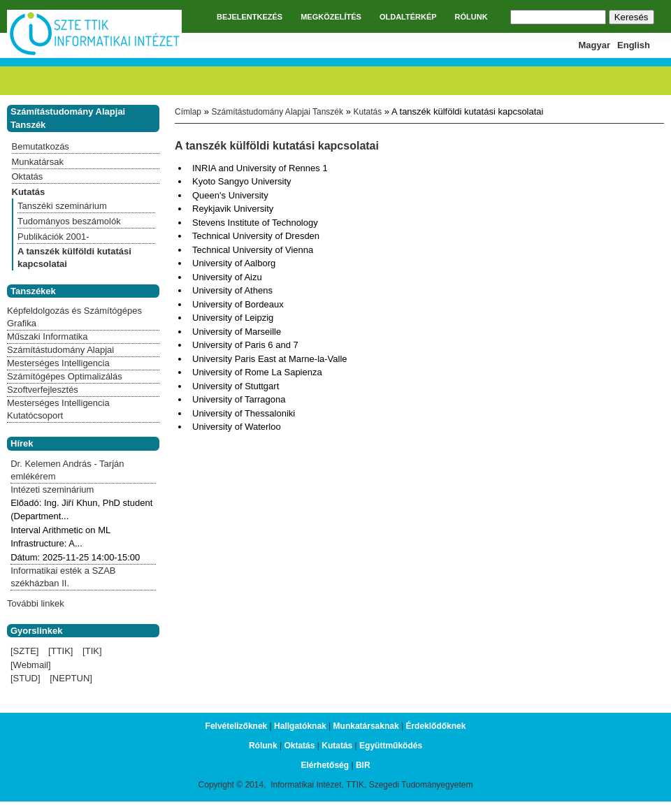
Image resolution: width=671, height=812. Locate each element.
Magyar (595, 45)
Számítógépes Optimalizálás (65, 376)
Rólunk (263, 746)
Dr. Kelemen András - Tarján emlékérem (67, 470)
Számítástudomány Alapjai (60, 350)
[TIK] (92, 651)
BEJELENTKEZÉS (250, 17)
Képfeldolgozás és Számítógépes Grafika (74, 317)
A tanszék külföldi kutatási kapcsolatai (74, 258)
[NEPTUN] (71, 678)
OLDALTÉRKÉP (408, 17)
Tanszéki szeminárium (62, 206)
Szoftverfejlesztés (43, 390)
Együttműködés (391, 746)
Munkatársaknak (366, 726)
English (634, 45)
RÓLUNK (471, 17)
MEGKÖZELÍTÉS (331, 17)
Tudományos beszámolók (69, 221)
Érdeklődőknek (435, 726)
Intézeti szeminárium (52, 490)
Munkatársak (38, 162)
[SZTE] (24, 651)
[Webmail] (31, 665)
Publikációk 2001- (53, 237)
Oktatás (28, 176)
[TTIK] (60, 651)
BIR (363, 765)
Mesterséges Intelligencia (58, 363)
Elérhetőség (325, 765)
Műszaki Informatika (48, 336)
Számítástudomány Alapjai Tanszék (277, 112)
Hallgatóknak (300, 726)
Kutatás (368, 112)
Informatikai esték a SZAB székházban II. (63, 577)
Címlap (188, 112)
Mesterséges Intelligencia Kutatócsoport (58, 409)
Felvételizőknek (237, 726)
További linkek (36, 603)
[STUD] (26, 678)
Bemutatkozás (41, 146)
